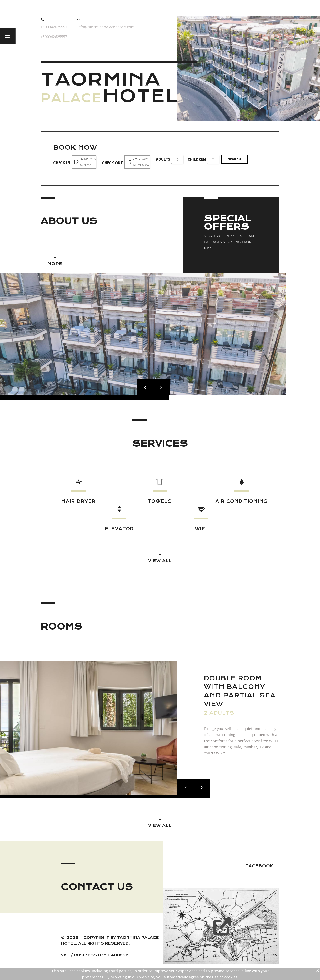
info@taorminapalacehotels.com (106, 27)
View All (160, 561)
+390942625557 (54, 27)
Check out (112, 163)
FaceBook (259, 866)
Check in (62, 163)
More (55, 264)
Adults (163, 159)
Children (197, 159)
